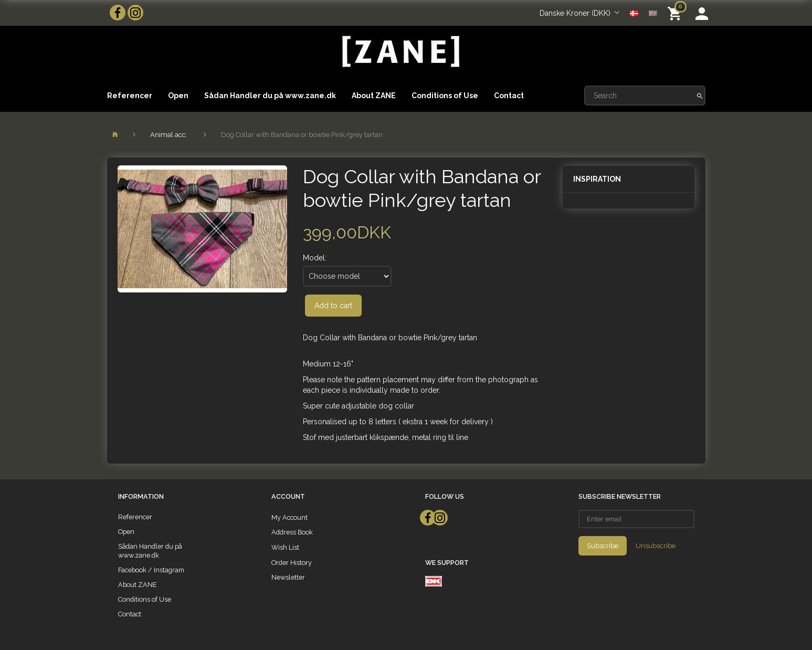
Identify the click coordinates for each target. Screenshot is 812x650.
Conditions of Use (445, 96)
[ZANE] (400, 52)
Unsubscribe (656, 546)
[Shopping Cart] (676, 13)
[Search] (700, 96)
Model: (315, 258)
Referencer (130, 96)
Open (178, 96)
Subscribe (603, 546)
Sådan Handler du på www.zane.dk (270, 96)
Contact (509, 96)
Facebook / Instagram (151, 570)
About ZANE (374, 96)
